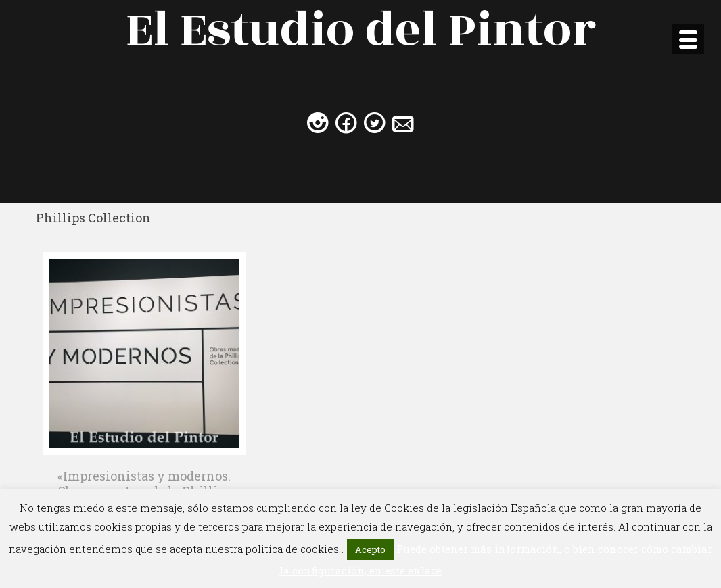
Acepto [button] (370, 549)
